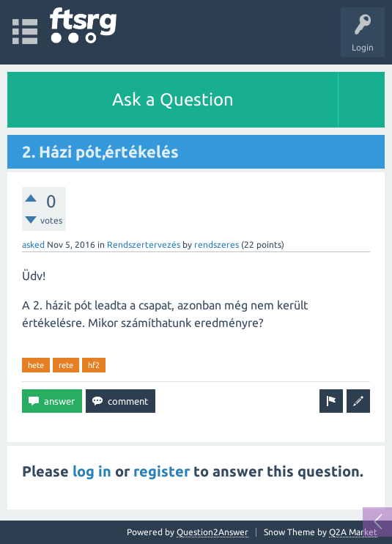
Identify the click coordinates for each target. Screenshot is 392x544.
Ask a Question (173, 99)
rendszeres (217, 245)
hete (36, 365)
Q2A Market (353, 532)
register (162, 471)
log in (92, 471)
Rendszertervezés (144, 245)
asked (33, 245)
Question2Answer (212, 532)
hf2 (94, 365)
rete (66, 365)
